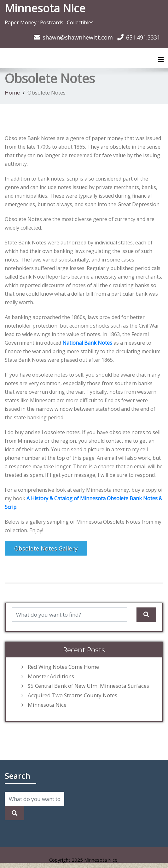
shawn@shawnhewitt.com (78, 37)
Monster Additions (51, 676)
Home (12, 92)
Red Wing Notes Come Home (63, 667)
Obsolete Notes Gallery (46, 548)
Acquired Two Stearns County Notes (72, 695)
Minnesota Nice (45, 8)
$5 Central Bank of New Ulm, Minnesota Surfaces (88, 686)
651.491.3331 (143, 37)
